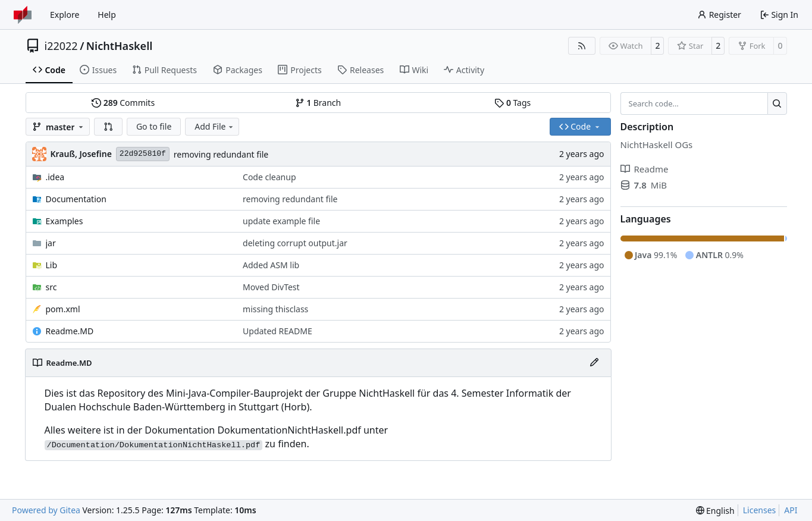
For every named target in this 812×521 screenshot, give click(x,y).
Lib (52, 265)
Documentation (76, 199)
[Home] (23, 15)
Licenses (760, 510)
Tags (512, 103)
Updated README (278, 331)
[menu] (715, 511)
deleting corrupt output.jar (295, 243)
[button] (108, 127)
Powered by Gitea (46, 510)
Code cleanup (269, 177)
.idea (55, 177)
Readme (645, 169)
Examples (65, 221)
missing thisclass (275, 309)
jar (51, 243)
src (51, 287)
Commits (123, 103)
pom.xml (63, 309)
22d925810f (143, 154)
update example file (281, 221)
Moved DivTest (271, 287)
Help (107, 15)
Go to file (154, 126)
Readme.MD (70, 331)
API (791, 510)
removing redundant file (221, 154)
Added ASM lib (271, 265)
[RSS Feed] (582, 46)
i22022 (61, 46)
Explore (65, 15)
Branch (318, 103)
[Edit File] (594, 363)
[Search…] (777, 103)
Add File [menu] (215, 126)
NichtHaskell (120, 46)
